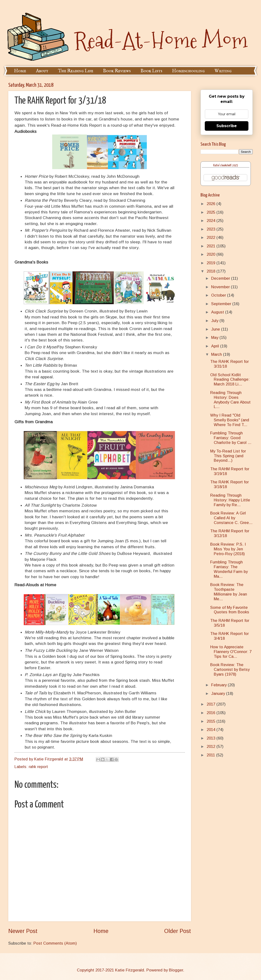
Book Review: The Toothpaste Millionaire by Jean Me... (229, 592)
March (217, 354)
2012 (212, 747)
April (216, 346)
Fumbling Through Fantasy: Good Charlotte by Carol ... (231, 438)
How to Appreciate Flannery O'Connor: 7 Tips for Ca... (231, 652)
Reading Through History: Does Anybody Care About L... (230, 400)
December (221, 278)
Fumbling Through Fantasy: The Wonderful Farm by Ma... (229, 569)
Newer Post (23, 931)
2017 (212, 704)
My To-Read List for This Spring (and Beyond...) (228, 456)
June (216, 329)
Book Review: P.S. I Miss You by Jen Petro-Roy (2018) (228, 549)
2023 (212, 229)
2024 (212, 221)
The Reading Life (76, 71)
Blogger (176, 970)
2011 (211, 755)
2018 (212, 271)
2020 (212, 254)
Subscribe (227, 126)
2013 (212, 738)
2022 (212, 238)
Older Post (178, 931)
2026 (212, 204)
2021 (212, 246)
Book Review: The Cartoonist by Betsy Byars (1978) (230, 670)
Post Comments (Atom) (55, 943)
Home (20, 71)
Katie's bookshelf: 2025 (226, 166)
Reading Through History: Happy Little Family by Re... (230, 500)
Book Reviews (117, 71)
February (219, 685)
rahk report (38, 767)
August (218, 312)
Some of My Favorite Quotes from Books (230, 610)
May (215, 338)
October (219, 295)
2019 (212, 263)
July (215, 321)
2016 (212, 713)
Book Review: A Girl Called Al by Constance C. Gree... (231, 518)
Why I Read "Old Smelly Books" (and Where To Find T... (230, 420)
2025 (212, 212)
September (222, 304)
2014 (212, 730)
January (219, 694)
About (42, 71)
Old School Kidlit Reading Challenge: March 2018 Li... (230, 380)
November (221, 287)
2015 (212, 721)
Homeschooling (188, 71)
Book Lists (151, 71)
